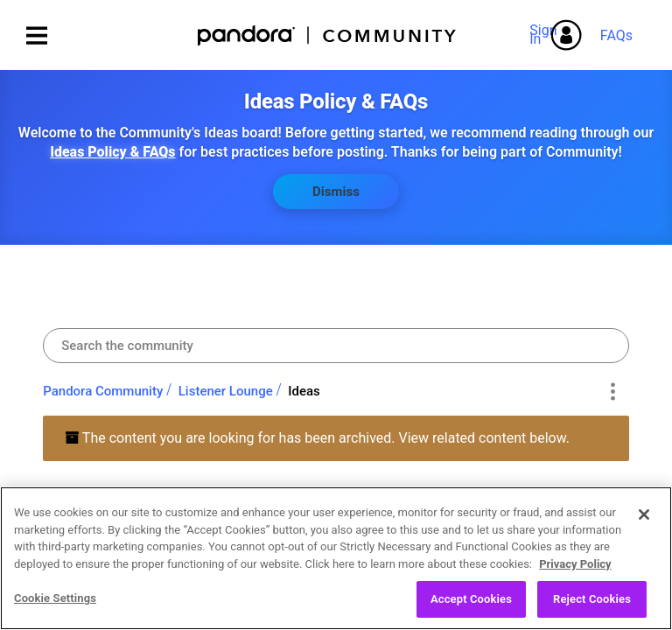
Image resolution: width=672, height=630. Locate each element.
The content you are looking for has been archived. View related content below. (317, 438)
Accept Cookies (471, 606)
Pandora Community (328, 35)
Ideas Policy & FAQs (112, 152)
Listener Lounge (226, 391)
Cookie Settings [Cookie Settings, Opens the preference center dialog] (55, 605)
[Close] (644, 521)
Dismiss (336, 192)
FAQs (616, 35)
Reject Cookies (592, 606)
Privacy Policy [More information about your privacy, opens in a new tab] (575, 570)
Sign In (546, 35)
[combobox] (336, 346)
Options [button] (613, 391)
